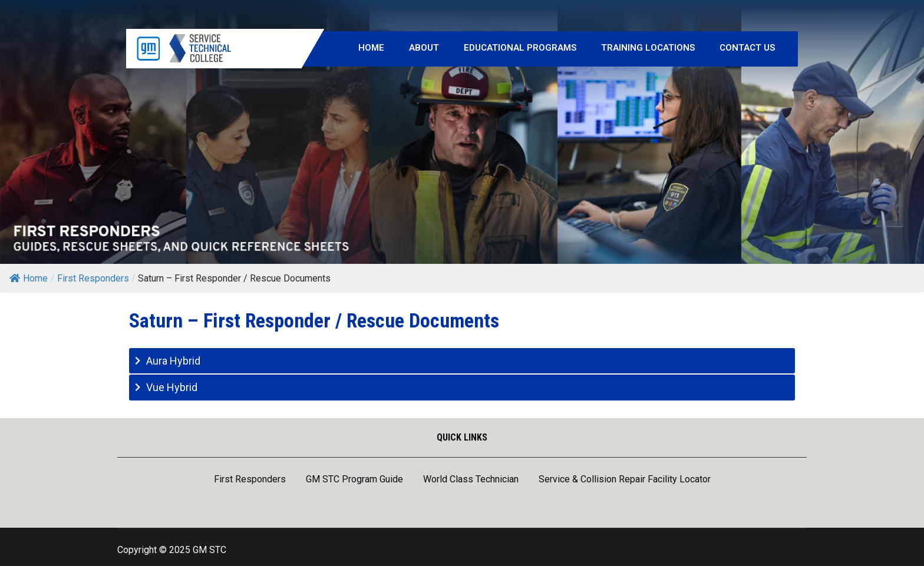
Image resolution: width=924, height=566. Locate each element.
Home (371, 48)
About (424, 48)
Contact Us (747, 48)
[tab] (462, 361)
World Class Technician (471, 480)
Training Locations (648, 48)
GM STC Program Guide (354, 480)
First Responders (250, 480)
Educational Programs (520, 48)
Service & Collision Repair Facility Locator (625, 480)
